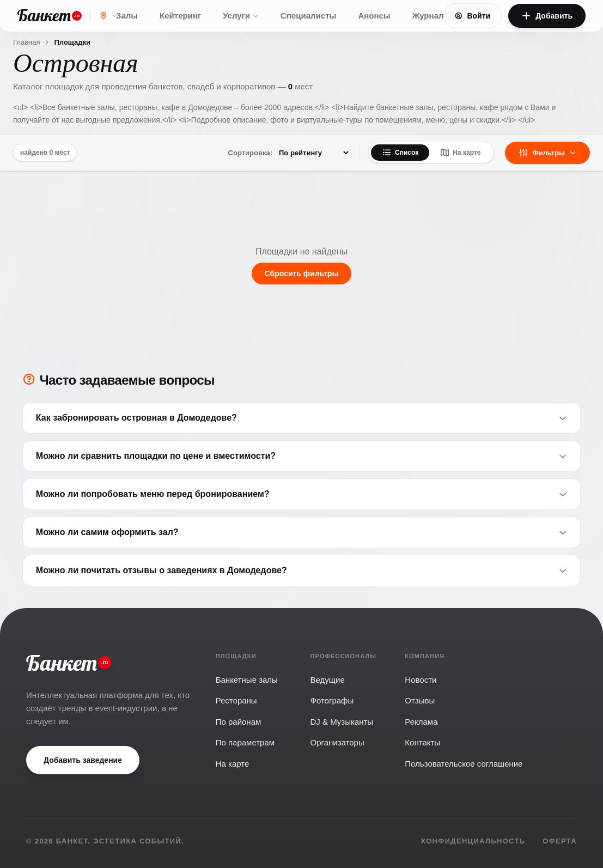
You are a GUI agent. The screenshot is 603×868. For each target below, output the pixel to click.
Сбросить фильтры (302, 274)
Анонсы (374, 16)
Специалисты (308, 16)
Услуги (241, 16)
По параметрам (245, 742)
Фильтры (547, 153)
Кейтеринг (180, 16)
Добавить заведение (83, 760)
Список (400, 153)
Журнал (428, 16)
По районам (239, 722)
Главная (26, 42)
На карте (460, 153)
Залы (127, 16)
